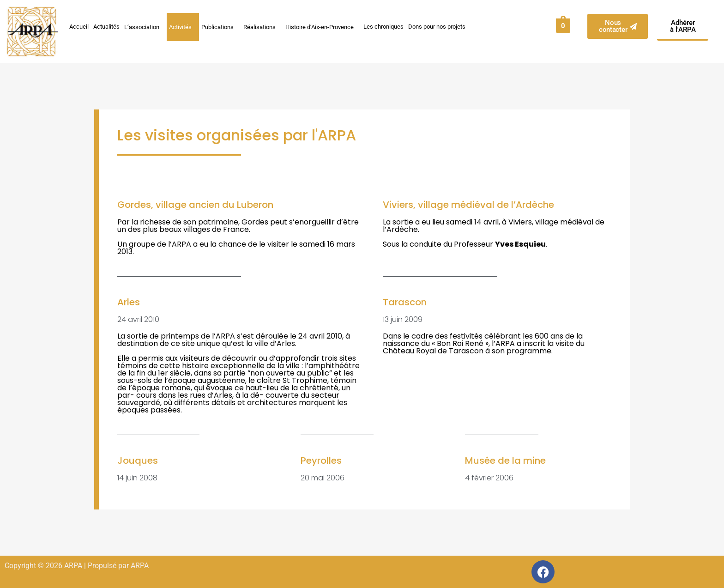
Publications (220, 27)
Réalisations (262, 27)
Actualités (106, 27)
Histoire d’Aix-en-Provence (322, 27)
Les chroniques (383, 27)
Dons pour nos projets (437, 27)
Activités (183, 27)
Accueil (79, 27)
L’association (144, 27)
